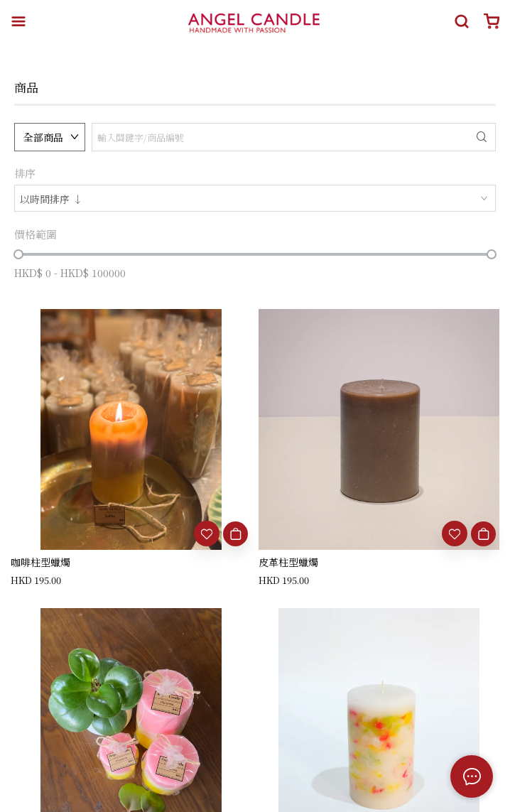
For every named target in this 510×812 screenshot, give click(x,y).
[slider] (18, 254)
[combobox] (255, 198)
